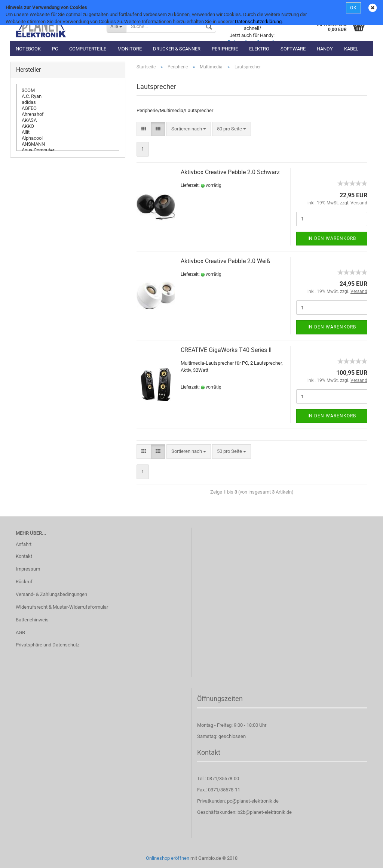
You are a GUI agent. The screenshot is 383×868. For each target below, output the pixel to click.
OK (353, 8)
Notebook (28, 49)
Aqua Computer (68, 150)
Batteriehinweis (32, 620)
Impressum (28, 569)
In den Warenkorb (332, 238)
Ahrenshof (68, 114)
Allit (68, 132)
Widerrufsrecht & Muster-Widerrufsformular (62, 607)
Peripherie (225, 49)
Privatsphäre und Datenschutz (48, 645)
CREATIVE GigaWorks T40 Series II (226, 350)
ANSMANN (68, 144)
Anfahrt (24, 544)
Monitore (130, 49)
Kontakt (24, 556)
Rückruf (24, 582)
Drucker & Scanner (177, 49)
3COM (68, 90)
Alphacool (68, 138)
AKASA (68, 120)
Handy (325, 49)
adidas (68, 102)
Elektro (259, 49)
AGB (20, 632)
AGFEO (68, 108)
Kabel (351, 49)
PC (55, 49)
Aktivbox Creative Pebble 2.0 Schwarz (230, 172)
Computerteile (88, 49)
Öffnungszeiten (220, 699)
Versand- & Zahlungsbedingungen (51, 594)
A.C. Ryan (68, 96)
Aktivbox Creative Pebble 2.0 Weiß (226, 261)
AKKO (68, 126)
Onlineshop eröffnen (168, 858)
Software (293, 49)
